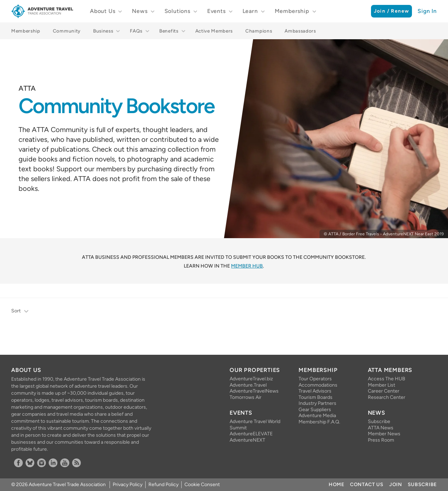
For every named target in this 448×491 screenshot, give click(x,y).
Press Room (381, 440)
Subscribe (379, 421)
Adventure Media (317, 416)
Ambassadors (300, 31)
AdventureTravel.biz (251, 379)
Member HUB (247, 266)
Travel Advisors (315, 391)
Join (396, 485)
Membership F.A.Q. (319, 422)
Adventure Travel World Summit (255, 425)
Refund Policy (163, 485)
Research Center (387, 397)
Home (337, 485)
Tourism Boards (316, 397)
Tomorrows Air (246, 397)
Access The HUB (387, 379)
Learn (250, 11)
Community (67, 31)
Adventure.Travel (248, 385)
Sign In (427, 11)
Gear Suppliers (315, 410)
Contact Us (367, 485)
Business (103, 31)
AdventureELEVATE (251, 434)
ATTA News (381, 428)
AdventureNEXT (247, 440)
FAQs (136, 31)
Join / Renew (392, 11)
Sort (20, 312)
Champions (259, 31)
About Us (103, 11)
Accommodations (318, 385)
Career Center (384, 391)
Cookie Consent (202, 485)
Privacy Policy (128, 485)
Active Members (214, 31)
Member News (384, 434)
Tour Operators (315, 379)
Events (216, 11)
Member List (381, 385)
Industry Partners (317, 403)
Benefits (169, 31)
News (140, 11)
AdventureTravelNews (254, 391)
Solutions (177, 11)
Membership (292, 11)
